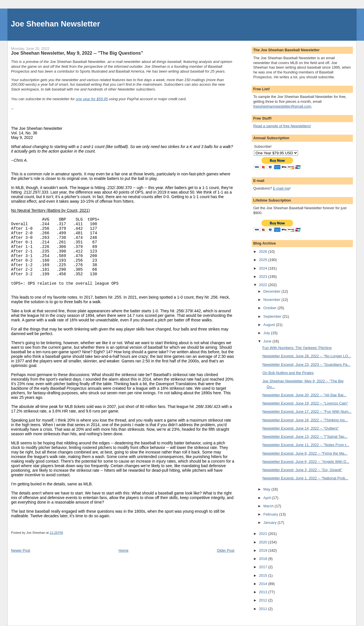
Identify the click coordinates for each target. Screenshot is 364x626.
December (272, 291)
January (270, 523)
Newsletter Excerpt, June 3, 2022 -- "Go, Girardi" (302, 470)
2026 (263, 252)
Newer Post (21, 550)
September (273, 316)
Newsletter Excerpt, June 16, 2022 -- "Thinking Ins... (305, 420)
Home (124, 550)
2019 (263, 550)
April (268, 498)
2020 (263, 542)
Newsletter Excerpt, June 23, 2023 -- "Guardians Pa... (307, 365)
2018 (263, 559)
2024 (263, 268)
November (272, 300)
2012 (263, 600)
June (268, 341)
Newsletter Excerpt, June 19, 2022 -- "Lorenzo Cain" (305, 403)
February (271, 514)
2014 (263, 584)
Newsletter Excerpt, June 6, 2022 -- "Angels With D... (306, 462)
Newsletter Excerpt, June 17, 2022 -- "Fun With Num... (307, 411)
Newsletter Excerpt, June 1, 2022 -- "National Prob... (305, 478)
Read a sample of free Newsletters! (282, 126)
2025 (263, 260)
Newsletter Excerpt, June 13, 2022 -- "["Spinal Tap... (305, 437)
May (267, 489)
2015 (263, 575)
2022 (263, 285)
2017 (263, 567)
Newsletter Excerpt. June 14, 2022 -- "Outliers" (301, 428)
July (267, 333)
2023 (263, 277)
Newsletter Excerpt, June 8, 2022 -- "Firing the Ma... (305, 453)
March (269, 506)
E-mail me (281, 188)
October (270, 308)
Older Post (226, 550)
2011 (263, 609)
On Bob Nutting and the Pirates (288, 373)
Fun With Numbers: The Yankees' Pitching (297, 348)
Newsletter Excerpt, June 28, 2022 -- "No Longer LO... (307, 356)
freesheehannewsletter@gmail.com (282, 106)
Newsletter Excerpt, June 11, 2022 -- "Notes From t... (306, 445)
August (270, 325)
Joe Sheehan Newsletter (55, 24)
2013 (263, 592)
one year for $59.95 (92, 99)
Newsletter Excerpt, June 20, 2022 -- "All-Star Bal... (304, 395)
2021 (263, 534)
